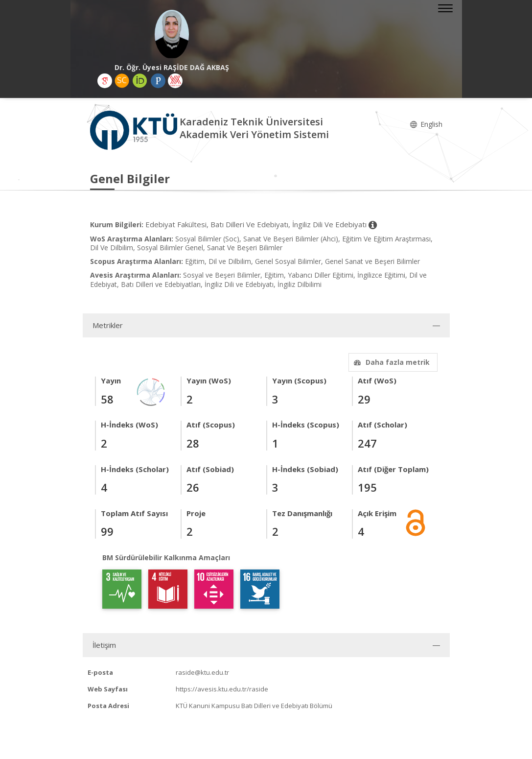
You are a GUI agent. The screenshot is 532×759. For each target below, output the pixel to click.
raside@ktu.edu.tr (202, 672)
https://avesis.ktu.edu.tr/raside (222, 689)
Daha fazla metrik (391, 362)
